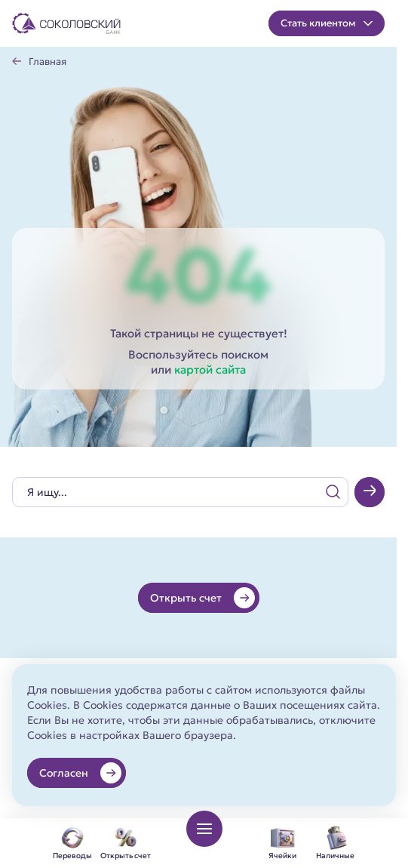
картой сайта (210, 369)
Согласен (80, 773)
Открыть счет (202, 598)
